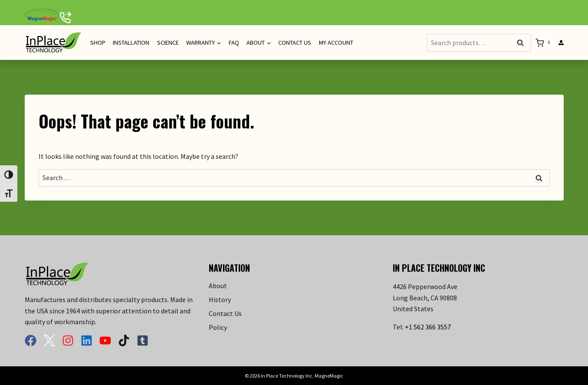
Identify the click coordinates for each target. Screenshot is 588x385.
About (218, 286)
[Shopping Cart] (545, 43)
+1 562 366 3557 (428, 327)
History (220, 299)
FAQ (234, 43)
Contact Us (295, 43)
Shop (98, 43)
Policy (218, 327)
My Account (336, 43)
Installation (131, 43)
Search (523, 43)
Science (168, 43)
